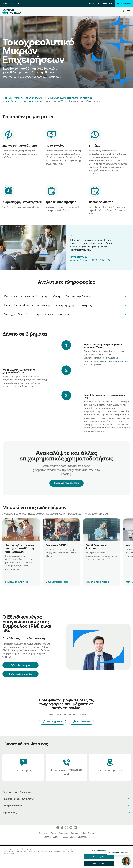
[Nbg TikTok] (62, 828)
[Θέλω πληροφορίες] (20, 665)
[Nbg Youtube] (71, 828)
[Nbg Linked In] (75, 828)
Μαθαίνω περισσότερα (66, 477)
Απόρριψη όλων (99, 857)
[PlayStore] (67, 819)
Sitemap (91, 833)
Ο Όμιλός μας (107, 4)
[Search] (123, 11)
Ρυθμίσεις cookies (99, 851)
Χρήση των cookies (78, 833)
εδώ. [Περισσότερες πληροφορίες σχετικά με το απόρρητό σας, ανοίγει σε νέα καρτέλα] (12, 854)
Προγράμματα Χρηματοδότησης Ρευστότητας (69, 98)
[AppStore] (64, 819)
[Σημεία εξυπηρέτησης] (110, 767)
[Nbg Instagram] (66, 828)
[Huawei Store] (69, 819)
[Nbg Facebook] (58, 828)
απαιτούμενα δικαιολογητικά (115, 361)
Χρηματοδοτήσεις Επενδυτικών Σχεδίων (22, 101)
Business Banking (11, 3)
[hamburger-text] (128, 11)
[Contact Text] (66, 767)
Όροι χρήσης (44, 833)
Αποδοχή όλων (99, 863)
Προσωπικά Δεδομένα (60, 833)
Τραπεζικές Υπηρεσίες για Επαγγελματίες (23, 98)
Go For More (94, 4)
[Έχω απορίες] (23, 767)
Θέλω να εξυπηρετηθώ (21, 674)
